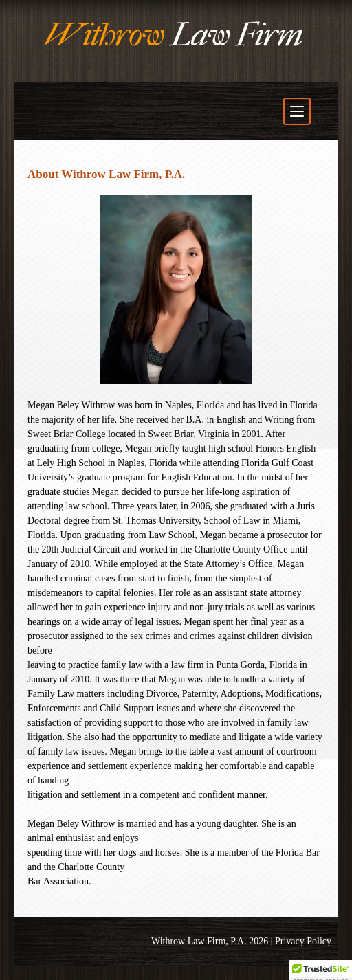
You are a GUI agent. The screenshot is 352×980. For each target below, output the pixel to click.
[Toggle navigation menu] (297, 111)
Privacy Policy (303, 941)
